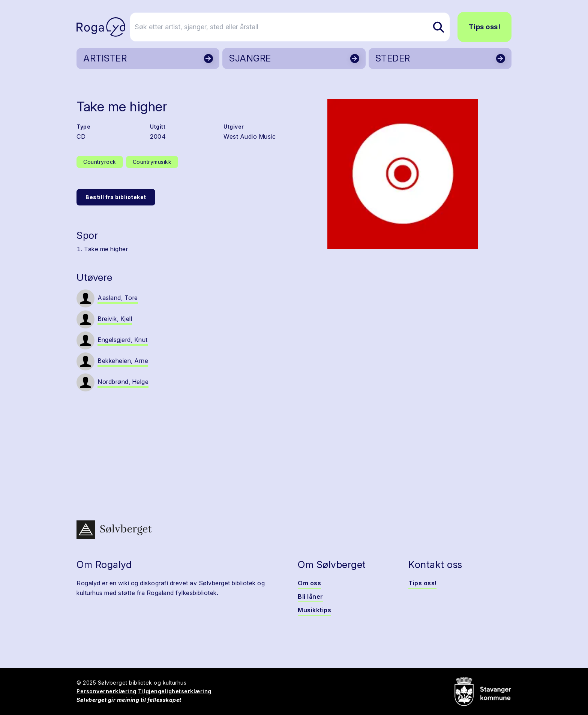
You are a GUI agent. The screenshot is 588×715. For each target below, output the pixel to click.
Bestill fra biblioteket (116, 197)
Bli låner (310, 597)
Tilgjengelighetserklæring (175, 691)
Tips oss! (485, 27)
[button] (403, 174)
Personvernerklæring (106, 691)
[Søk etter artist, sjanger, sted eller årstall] (297, 27)
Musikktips (314, 610)
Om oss (309, 583)
